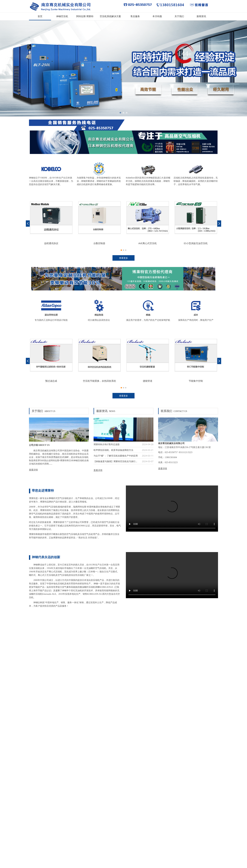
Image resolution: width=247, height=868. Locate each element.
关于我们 (179, 16)
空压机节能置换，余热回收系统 (99, 381)
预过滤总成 (51, 381)
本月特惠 (157, 16)
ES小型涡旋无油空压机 (196, 243)
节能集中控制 (196, 381)
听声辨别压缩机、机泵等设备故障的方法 (113, 450)
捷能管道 (148, 381)
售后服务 (135, 16)
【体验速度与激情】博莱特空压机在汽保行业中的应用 (120, 461)
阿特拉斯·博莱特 (85, 16)
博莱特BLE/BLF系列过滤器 (107, 444)
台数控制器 (99, 243)
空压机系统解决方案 (110, 16)
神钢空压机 (62, 16)
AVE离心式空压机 (148, 243)
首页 (40, 16)
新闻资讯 (201, 16)
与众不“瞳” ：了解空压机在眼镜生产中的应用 (116, 456)
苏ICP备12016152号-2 (40, 852)
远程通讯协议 (51, 243)
